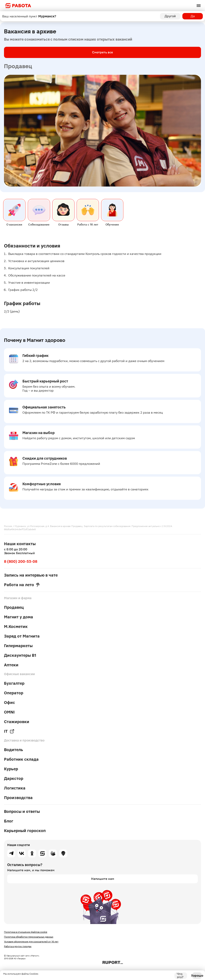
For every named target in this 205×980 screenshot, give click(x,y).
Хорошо (197, 976)
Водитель (14, 750)
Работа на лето (22, 585)
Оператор (14, 693)
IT (9, 731)
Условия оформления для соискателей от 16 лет (31, 942)
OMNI (9, 712)
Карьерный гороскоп (25, 831)
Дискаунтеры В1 (20, 655)
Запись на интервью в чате (31, 575)
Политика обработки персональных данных (29, 937)
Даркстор (14, 778)
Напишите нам (103, 879)
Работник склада (21, 759)
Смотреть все (102, 52)
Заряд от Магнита (22, 636)
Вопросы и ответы (22, 811)
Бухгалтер (14, 683)
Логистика (15, 788)
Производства (18, 798)
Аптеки (11, 665)
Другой (170, 16)
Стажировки (17, 722)
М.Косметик (16, 627)
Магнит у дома (19, 617)
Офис (10, 703)
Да (193, 16)
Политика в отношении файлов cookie (26, 932)
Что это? (180, 976)
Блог (9, 821)
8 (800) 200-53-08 (21, 561)
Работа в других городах (18, 946)
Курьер (11, 769)
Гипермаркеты (18, 646)
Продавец (14, 607)
